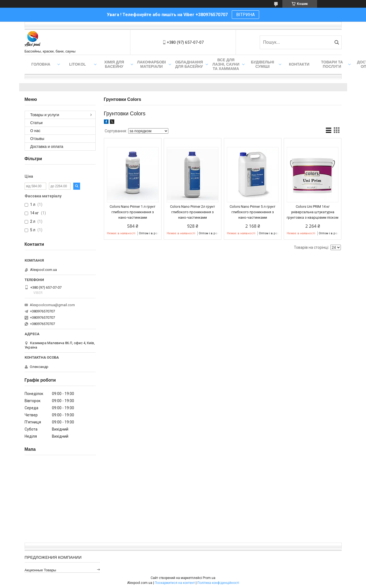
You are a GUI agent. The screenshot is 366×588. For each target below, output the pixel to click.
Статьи (36, 123)
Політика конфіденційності (218, 583)
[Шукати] (337, 42)
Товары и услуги (45, 115)
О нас (35, 131)
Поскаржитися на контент (175, 583)
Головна (41, 64)
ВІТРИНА (245, 15)
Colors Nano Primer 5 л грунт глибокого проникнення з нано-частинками (253, 212)
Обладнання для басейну (189, 64)
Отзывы (37, 139)
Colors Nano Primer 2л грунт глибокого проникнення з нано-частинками (193, 212)
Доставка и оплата (47, 147)
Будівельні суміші (263, 64)
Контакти (299, 64)
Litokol (77, 64)
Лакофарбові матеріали (152, 64)
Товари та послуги (332, 64)
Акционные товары (40, 570)
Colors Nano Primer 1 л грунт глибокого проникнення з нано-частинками (133, 212)
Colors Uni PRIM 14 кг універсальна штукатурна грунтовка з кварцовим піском (313, 212)
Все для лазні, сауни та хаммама (226, 64)
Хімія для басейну (114, 64)
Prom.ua (209, 578)
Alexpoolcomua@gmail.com (52, 305)
